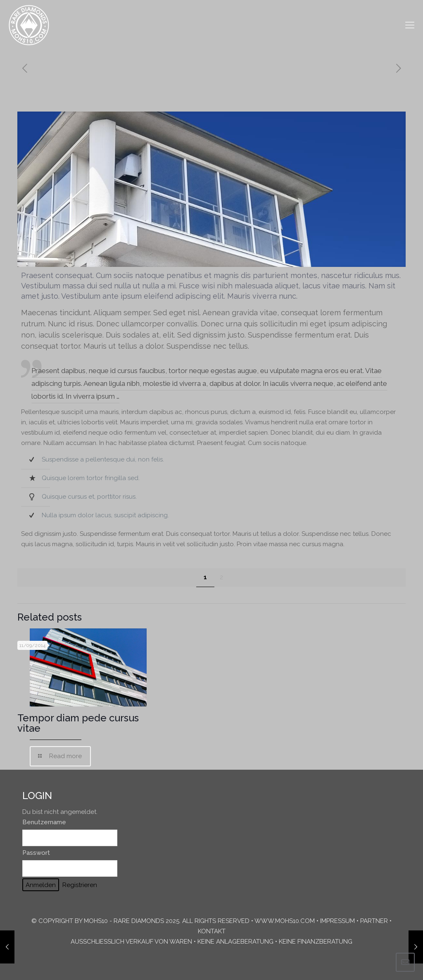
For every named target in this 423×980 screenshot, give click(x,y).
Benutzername (44, 822)
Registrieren (80, 885)
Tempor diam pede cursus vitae (78, 723)
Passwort (36, 853)
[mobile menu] (410, 25)
